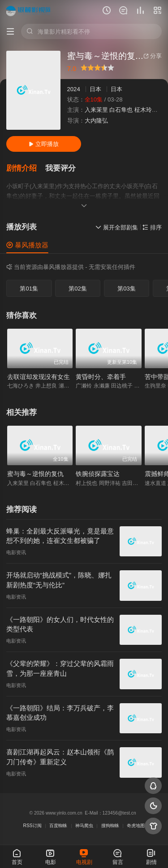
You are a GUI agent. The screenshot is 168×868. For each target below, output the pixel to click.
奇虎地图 (136, 826)
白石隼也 (121, 110)
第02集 (78, 289)
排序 (152, 227)
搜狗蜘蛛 (110, 826)
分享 (153, 56)
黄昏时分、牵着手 (101, 377)
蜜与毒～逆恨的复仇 (35, 474)
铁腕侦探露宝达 (98, 474)
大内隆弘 (96, 121)
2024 (74, 89)
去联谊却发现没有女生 (39, 377)
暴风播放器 (27, 245)
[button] (26, 168)
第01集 (29, 289)
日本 (95, 89)
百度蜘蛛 (58, 826)
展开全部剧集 (117, 227)
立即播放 (44, 144)
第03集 (127, 289)
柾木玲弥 (146, 110)
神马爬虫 (84, 826)
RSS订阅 (32, 826)
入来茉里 (96, 110)
